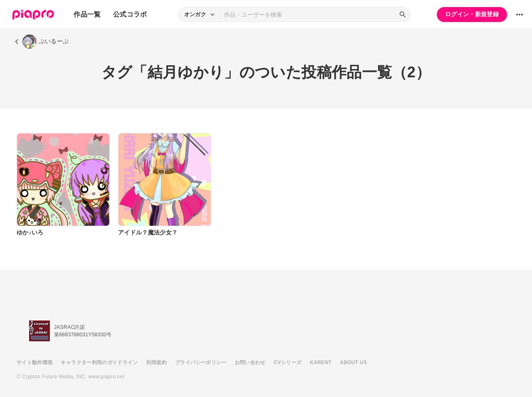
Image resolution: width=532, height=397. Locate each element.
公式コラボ (130, 14)
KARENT (321, 362)
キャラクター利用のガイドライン (99, 362)
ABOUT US (353, 362)
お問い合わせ (250, 362)
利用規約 (156, 362)
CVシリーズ (288, 362)
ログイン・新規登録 (472, 14)
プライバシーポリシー (201, 362)
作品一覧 (87, 14)
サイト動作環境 (34, 362)
